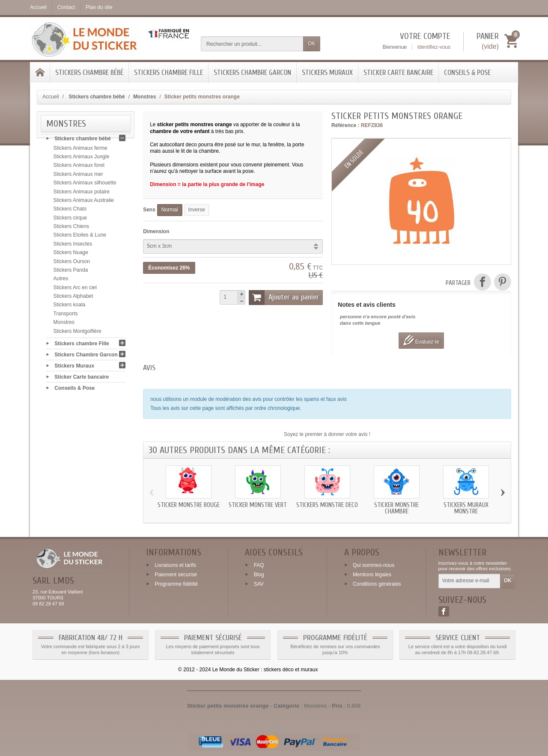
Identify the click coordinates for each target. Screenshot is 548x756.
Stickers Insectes (73, 246)
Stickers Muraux (327, 73)
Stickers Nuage (71, 255)
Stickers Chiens (71, 229)
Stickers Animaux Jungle (82, 159)
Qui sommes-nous (374, 565)
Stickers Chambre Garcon (252, 73)
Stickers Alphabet (73, 299)
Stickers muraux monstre (466, 508)
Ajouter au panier (284, 297)
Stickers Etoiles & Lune (80, 237)
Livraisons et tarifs (175, 565)
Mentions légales (372, 575)
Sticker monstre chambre (396, 508)
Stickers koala (70, 307)
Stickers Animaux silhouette (85, 185)
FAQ (259, 565)
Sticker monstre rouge (189, 505)
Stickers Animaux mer (78, 177)
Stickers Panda (71, 273)
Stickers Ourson (72, 264)
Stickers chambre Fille (168, 73)
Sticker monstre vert (258, 505)
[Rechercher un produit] (252, 44)
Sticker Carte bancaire (398, 73)
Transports (66, 316)
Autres (61, 281)
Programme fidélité (176, 584)
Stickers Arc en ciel (75, 290)
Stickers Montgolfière (77, 333)
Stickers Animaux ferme (80, 151)
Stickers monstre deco (327, 505)
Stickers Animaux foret (79, 168)
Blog (259, 575)
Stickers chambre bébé (89, 73)
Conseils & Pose (467, 73)
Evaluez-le (421, 340)
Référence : (345, 125)
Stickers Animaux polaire (82, 194)
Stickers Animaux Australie (84, 203)
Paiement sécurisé (176, 575)
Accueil (51, 97)
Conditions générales (377, 584)
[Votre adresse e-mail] (469, 581)
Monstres (64, 325)
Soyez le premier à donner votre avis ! (327, 434)
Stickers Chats (70, 211)
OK (311, 44)
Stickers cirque (70, 220)
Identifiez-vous (434, 47)
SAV (259, 584)
